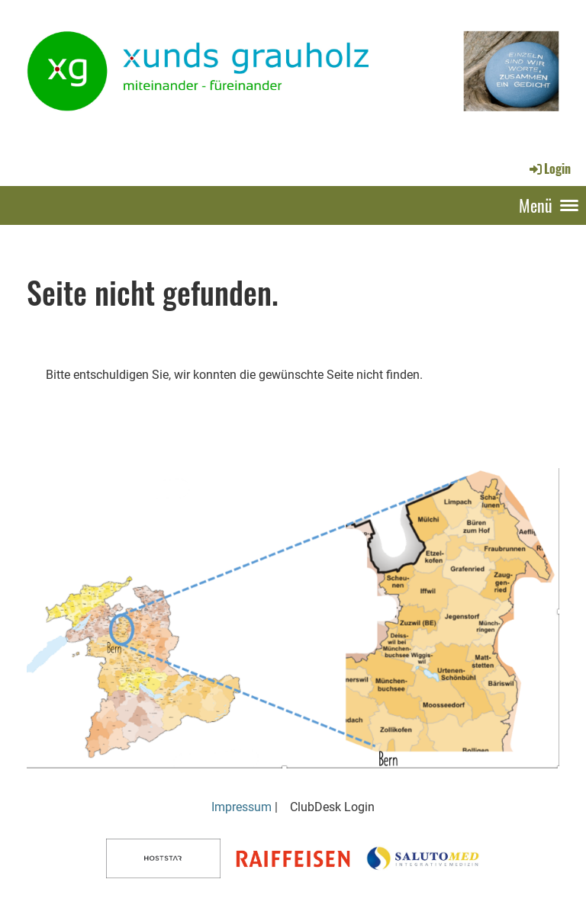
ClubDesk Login (332, 807)
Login (549, 168)
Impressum (241, 807)
